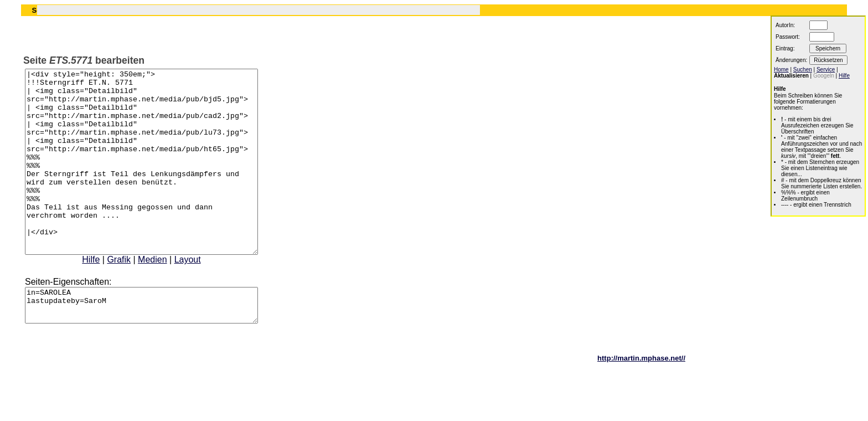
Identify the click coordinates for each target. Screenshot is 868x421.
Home (781, 70)
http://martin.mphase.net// (641, 401)
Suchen (803, 70)
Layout (201, 296)
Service (826, 70)
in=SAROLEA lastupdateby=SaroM (155, 345)
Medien (166, 296)
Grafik (133, 296)
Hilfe (105, 296)
